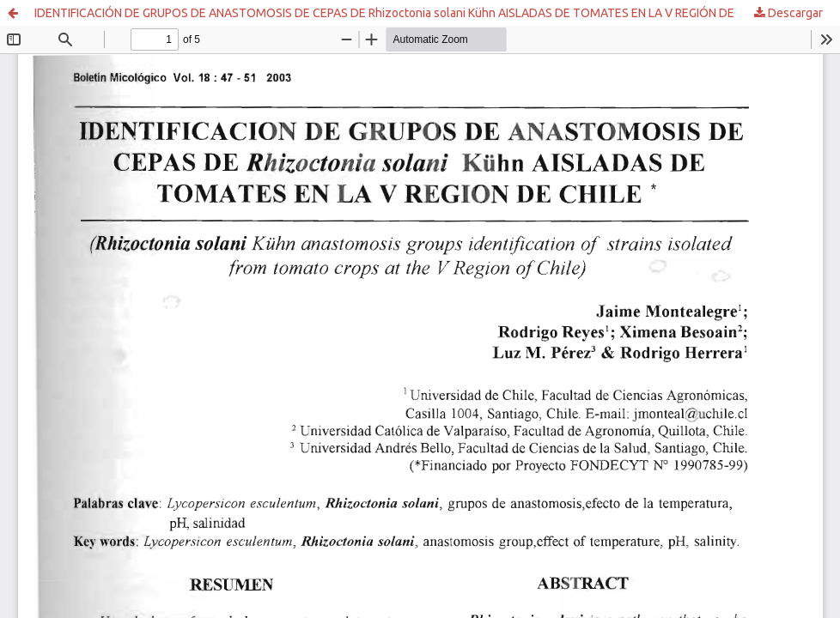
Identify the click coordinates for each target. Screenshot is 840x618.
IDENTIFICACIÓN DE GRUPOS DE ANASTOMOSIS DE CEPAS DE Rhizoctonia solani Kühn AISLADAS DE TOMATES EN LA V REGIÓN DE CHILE (401, 13)
